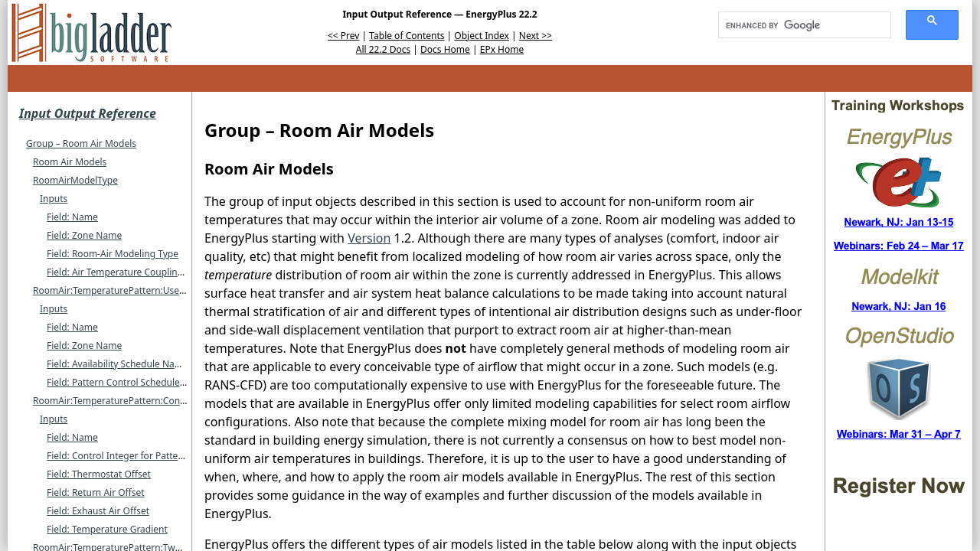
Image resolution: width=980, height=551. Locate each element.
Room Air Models (70, 162)
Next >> (536, 36)
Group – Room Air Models (81, 143)
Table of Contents (407, 36)
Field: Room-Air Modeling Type (113, 254)
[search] (799, 25)
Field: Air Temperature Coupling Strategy (134, 272)
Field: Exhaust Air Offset (98, 511)
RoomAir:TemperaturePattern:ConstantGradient (136, 401)
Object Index (482, 36)
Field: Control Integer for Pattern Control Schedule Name (169, 456)
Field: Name (72, 217)
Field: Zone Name (84, 235)
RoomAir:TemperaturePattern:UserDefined (125, 290)
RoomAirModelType (75, 180)
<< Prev (343, 36)
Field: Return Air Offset (96, 492)
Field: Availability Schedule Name (118, 364)
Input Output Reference (88, 113)
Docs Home (445, 49)
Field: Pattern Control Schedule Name (127, 382)
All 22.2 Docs (383, 49)
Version (369, 238)
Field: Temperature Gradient (107, 529)
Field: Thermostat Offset (99, 474)
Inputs (54, 199)
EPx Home (502, 49)
